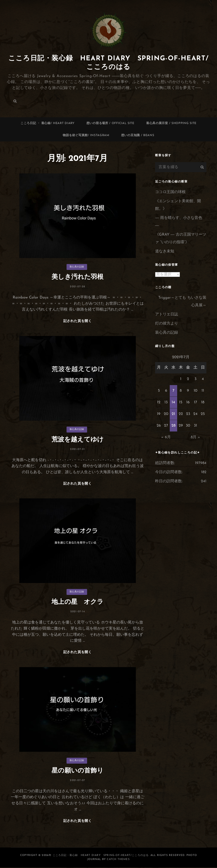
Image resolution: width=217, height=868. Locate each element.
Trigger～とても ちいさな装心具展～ (182, 302)
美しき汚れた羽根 (77, 277)
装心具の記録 (77, 267)
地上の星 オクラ (77, 603)
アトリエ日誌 (167, 314)
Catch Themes (118, 860)
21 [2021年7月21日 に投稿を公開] (173, 414)
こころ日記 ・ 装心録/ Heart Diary (48, 123)
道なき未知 (165, 251)
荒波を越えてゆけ (78, 440)
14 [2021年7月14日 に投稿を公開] (173, 402)
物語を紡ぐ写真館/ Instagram (86, 135)
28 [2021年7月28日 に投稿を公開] (173, 426)
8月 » (195, 437)
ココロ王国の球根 (170, 192)
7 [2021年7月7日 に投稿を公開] (173, 391)
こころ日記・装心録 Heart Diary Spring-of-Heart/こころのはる (101, 856)
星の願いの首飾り (77, 771)
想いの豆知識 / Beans (138, 135)
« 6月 (166, 437)
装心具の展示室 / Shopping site (171, 123)
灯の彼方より (167, 324)
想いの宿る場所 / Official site (110, 123)
